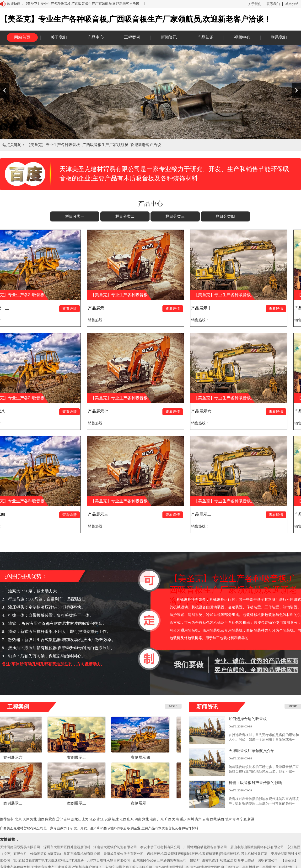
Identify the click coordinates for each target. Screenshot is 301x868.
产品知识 (205, 37)
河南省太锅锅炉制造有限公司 (115, 847)
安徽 (108, 819)
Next (296, 90)
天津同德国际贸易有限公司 (20, 847)
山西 (41, 819)
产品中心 (96, 37)
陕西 (221, 819)
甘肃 (228, 819)
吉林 (67, 819)
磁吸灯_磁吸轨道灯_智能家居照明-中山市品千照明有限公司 (234, 860)
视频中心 (242, 37)
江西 (123, 819)
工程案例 (132, 37)
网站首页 (22, 37)
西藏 (213, 819)
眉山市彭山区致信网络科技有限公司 (257, 847)
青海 (236, 819)
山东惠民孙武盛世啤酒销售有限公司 (160, 860)
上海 (85, 819)
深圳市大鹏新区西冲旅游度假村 (67, 847)
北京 (18, 819)
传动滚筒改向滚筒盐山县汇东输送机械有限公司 (65, 854)
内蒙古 (50, 819)
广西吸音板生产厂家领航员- (106, 145)
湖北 (145, 819)
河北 (33, 819)
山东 (130, 819)
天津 (26, 819)
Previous (5, 90)
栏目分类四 (225, 216)
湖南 (153, 819)
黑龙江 (76, 819)
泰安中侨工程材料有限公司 (160, 847)
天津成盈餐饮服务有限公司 (124, 854)
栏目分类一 (75, 216)
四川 (191, 819)
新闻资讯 (169, 37)
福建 (115, 819)
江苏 (93, 819)
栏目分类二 (125, 216)
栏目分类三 (175, 216)
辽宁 (59, 819)
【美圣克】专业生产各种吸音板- (54, 145)
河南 (138, 819)
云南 (206, 819)
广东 (161, 819)
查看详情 (72, 309)
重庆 (183, 819)
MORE (173, 706)
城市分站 (292, 4)
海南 (176, 819)
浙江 (100, 819)
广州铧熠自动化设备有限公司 (205, 847)
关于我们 (255, 4)
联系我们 (273, 4)
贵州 (198, 819)
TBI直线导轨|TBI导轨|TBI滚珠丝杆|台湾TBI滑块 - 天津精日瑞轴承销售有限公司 (72, 860)
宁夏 (243, 819)
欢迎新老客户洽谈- (146, 145)
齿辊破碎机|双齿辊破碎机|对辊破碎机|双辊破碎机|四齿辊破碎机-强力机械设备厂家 (207, 854)
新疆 (251, 819)
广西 (168, 819)
